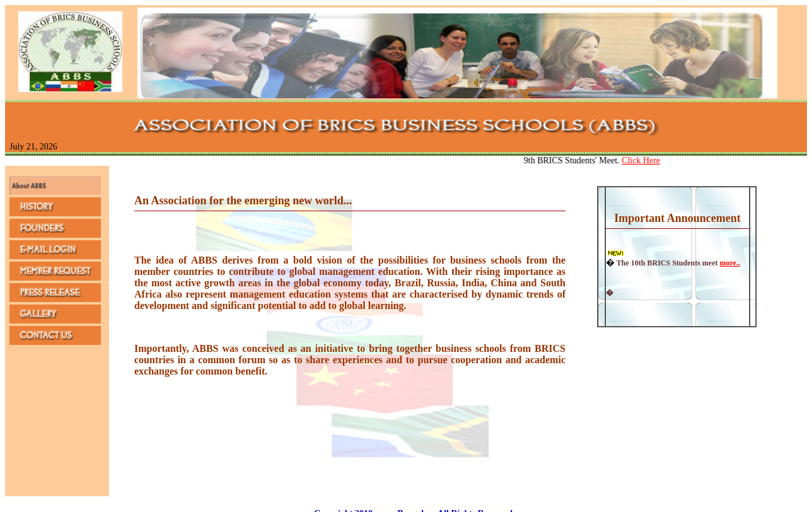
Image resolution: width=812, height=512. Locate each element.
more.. (729, 263)
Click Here (644, 160)
